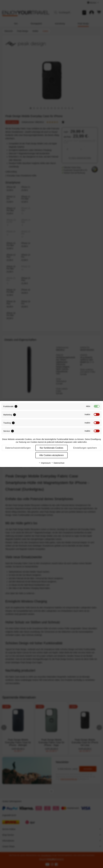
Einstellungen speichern (85, 448)
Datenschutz (58, 463)
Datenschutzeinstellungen (18, 448)
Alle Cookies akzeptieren (51, 455)
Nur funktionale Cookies (51, 448)
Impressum (45, 463)
